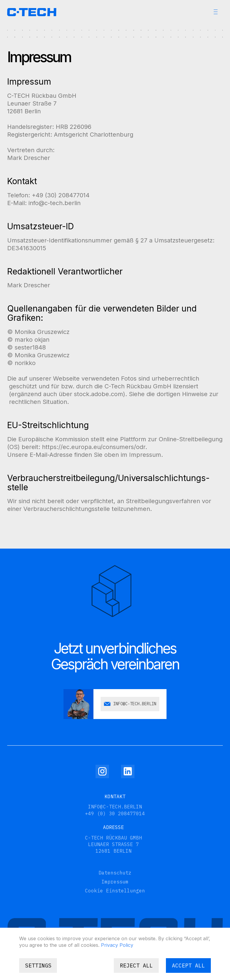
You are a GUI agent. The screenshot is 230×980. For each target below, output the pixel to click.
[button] (216, 12)
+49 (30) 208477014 (61, 195)
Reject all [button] (136, 966)
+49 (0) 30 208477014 (115, 813)
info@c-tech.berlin (55, 203)
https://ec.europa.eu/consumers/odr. (94, 447)
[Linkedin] (128, 771)
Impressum (115, 882)
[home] (32, 12)
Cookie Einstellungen (115, 891)
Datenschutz (115, 873)
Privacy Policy (117, 945)
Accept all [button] (188, 966)
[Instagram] (102, 771)
